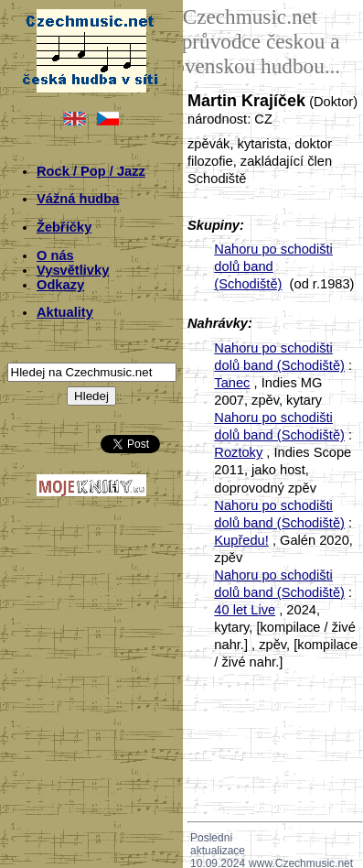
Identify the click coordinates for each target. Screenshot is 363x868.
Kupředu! (241, 540)
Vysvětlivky (73, 270)
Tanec (232, 383)
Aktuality (65, 312)
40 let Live (245, 610)
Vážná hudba (78, 199)
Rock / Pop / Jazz (91, 171)
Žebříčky (64, 227)
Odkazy (60, 285)
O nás (55, 255)
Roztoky (238, 452)
